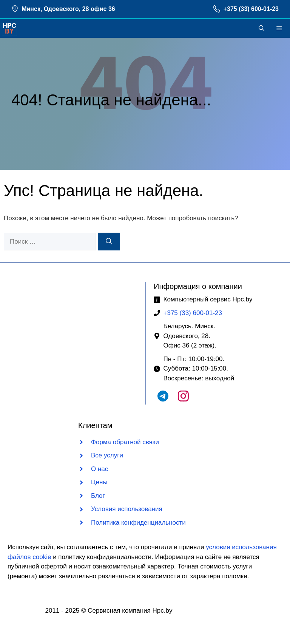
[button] (261, 28)
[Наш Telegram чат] (163, 399)
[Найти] (109, 242)
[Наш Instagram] (183, 399)
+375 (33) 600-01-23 (251, 9)
